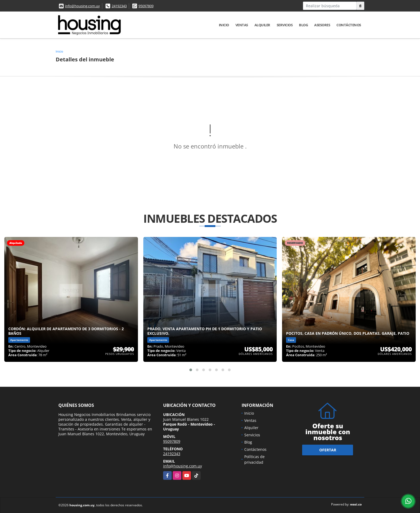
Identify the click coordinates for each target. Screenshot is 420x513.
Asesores (322, 25)
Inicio (224, 25)
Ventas (242, 25)
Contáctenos (349, 25)
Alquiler (262, 25)
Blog (303, 25)
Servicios (285, 25)
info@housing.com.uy (82, 6)
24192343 (119, 6)
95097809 (146, 6)
